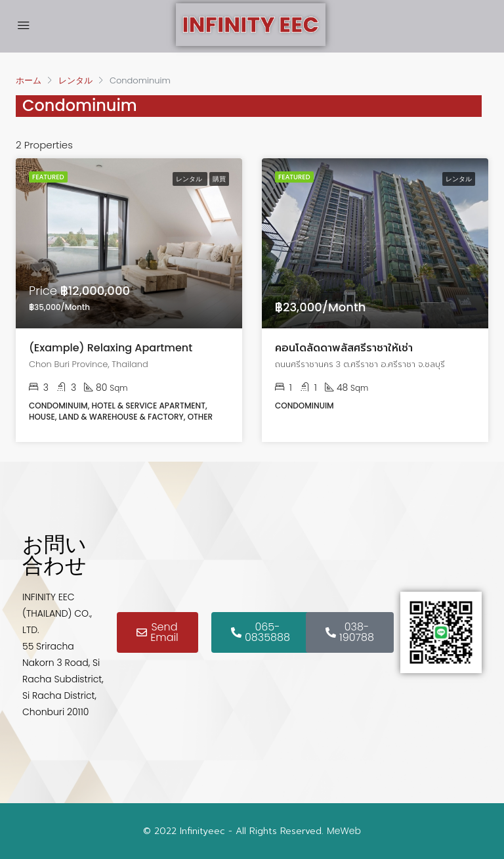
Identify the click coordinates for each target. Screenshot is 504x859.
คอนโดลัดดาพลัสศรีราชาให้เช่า (344, 348)
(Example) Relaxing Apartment (111, 348)
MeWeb (344, 831)
